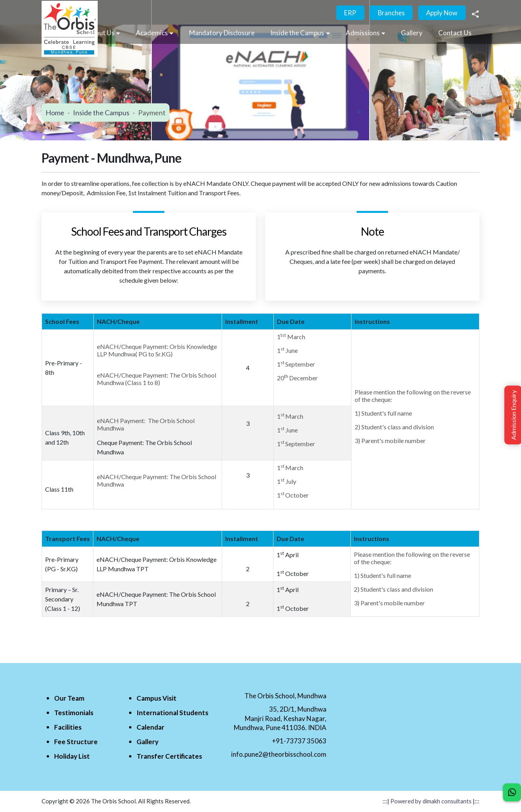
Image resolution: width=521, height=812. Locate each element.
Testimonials (74, 713)
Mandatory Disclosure (222, 33)
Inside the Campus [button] (297, 33)
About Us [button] (101, 33)
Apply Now (441, 13)
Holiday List (72, 757)
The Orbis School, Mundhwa (285, 696)
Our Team (69, 698)
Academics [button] (152, 33)
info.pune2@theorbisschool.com (279, 755)
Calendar (150, 728)
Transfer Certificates (169, 757)
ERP (349, 13)
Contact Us (455, 33)
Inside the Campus (101, 113)
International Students (172, 713)
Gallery (412, 33)
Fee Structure (76, 742)
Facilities (68, 728)
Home (55, 113)
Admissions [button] (363, 33)
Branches (390, 13)
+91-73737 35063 (299, 741)
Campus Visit (157, 698)
